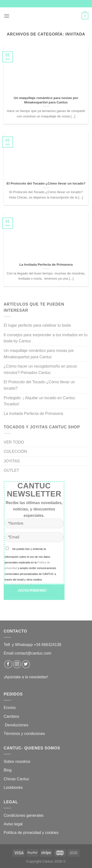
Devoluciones (17, 725)
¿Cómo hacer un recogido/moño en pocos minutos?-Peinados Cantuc (40, 369)
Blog (8, 770)
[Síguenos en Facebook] (8, 664)
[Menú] (7, 16)
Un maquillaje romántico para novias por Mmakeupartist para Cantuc (39, 354)
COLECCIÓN (15, 452)
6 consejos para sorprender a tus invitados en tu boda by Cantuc (46, 338)
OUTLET (11, 470)
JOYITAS (12, 461)
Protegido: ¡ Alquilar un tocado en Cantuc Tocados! (39, 401)
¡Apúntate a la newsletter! (26, 677)
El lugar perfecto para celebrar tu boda (37, 325)
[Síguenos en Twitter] (26, 664)
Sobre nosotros (17, 762)
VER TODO (14, 442)
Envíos (10, 708)
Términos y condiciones (25, 734)
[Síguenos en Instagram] (17, 664)
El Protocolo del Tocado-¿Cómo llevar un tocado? (39, 385)
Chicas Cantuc (16, 779)
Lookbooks (13, 787)
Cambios (11, 716)
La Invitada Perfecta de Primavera (33, 414)
